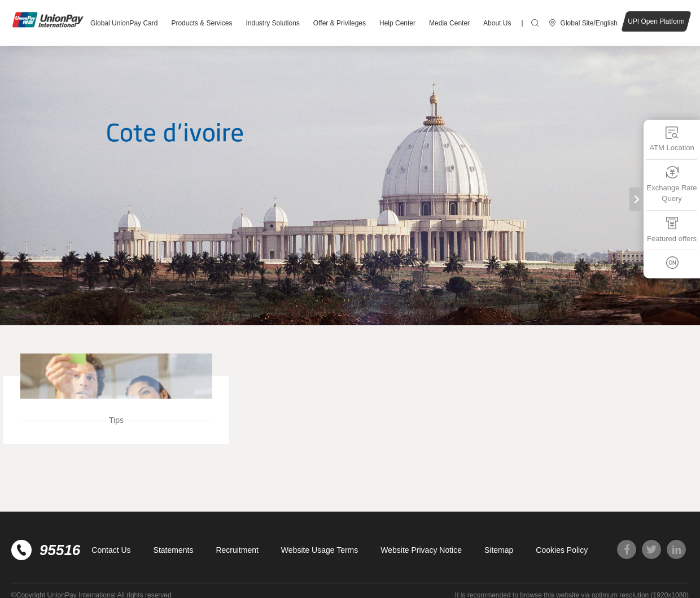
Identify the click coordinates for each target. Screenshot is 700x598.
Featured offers (672, 229)
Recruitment (237, 550)
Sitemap (499, 550)
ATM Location (671, 139)
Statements (174, 550)
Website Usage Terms (320, 550)
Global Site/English (589, 23)
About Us (497, 23)
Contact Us (111, 550)
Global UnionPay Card (124, 23)
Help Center (397, 23)
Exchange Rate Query (672, 184)
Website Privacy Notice (421, 550)
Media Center (449, 23)
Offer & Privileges (340, 23)
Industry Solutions (272, 23)
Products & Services (202, 23)
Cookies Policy (562, 550)
